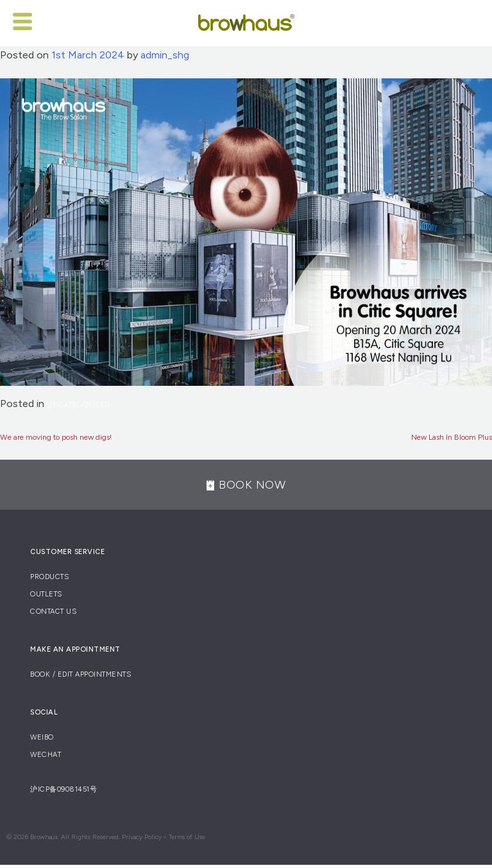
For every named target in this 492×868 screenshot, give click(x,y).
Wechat (46, 755)
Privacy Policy (142, 837)
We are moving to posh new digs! (56, 437)
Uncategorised (78, 405)
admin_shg (165, 55)
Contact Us (53, 612)
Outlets (46, 594)
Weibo (42, 737)
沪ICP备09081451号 (64, 789)
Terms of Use (187, 837)
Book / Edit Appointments (81, 674)
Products (49, 577)
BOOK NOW (246, 485)
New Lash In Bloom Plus (452, 437)
